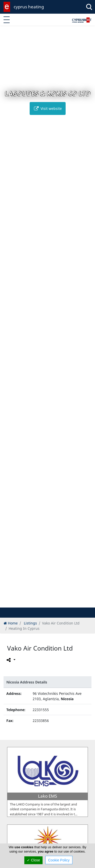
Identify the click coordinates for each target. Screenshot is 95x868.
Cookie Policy (59, 860)
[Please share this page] (11, 660)
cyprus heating (29, 7)
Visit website (48, 108)
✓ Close (33, 860)
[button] (40, 603)
